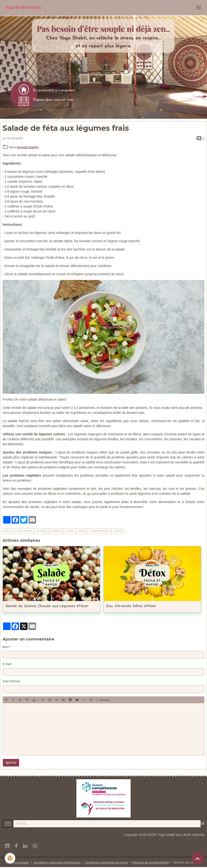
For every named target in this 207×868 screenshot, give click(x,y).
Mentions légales (17, 863)
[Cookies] (10, 858)
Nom (6, 647)
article (118, 531)
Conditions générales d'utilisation (57, 863)
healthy (56, 531)
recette (41, 531)
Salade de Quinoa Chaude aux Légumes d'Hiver (47, 606)
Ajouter (11, 763)
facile (82, 531)
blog (8, 531)
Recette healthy (28, 147)
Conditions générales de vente (106, 863)
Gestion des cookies (187, 863)
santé (70, 531)
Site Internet (11, 681)
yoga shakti (23, 531)
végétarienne (100, 531)
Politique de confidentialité (150, 863)
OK (203, 824)
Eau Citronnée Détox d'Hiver (131, 606)
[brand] (23, 7)
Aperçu (103, 700)
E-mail (7, 664)
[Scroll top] (198, 859)
